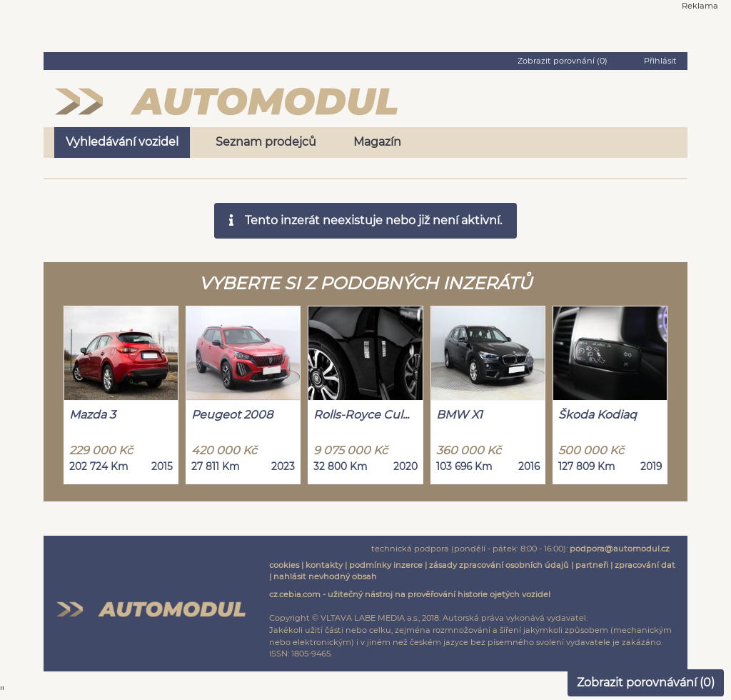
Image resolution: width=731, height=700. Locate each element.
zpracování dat (645, 565)
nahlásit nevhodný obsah (325, 576)
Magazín (377, 142)
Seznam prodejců (266, 142)
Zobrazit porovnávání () (646, 682)
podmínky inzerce (386, 565)
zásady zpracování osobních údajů (499, 565)
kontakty (324, 565)
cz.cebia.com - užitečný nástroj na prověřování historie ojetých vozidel (410, 594)
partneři (592, 565)
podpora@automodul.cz (620, 549)
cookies (284, 565)
